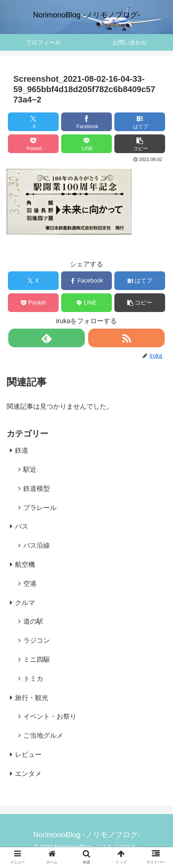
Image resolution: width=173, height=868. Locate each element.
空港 (30, 584)
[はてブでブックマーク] (140, 122)
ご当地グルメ (43, 735)
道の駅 (33, 621)
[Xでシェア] (33, 122)
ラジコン (37, 640)
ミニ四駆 (37, 660)
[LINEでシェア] (87, 144)
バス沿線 (37, 545)
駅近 (30, 469)
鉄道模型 (37, 489)
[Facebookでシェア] (87, 122)
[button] (140, 144)
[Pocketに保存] (33, 144)
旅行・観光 (32, 698)
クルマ (25, 603)
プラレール (40, 508)
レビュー (28, 755)
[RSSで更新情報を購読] (126, 338)
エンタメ (28, 774)
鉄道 (22, 450)
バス (22, 526)
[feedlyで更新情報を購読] (47, 338)
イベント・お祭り (50, 716)
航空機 (25, 564)
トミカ (33, 679)
